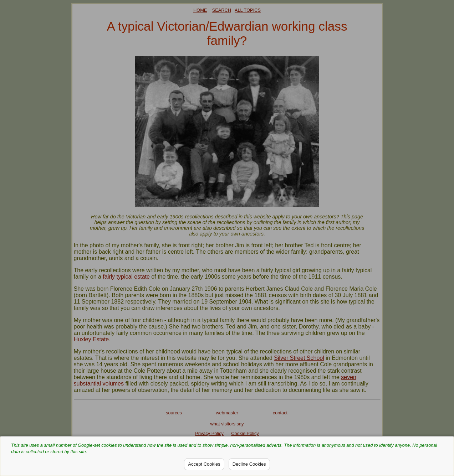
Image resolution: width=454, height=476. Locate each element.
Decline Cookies (249, 464)
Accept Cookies (204, 464)
